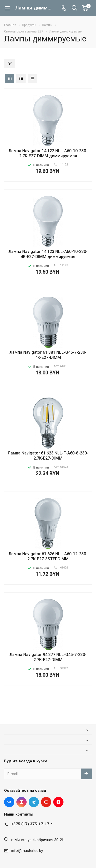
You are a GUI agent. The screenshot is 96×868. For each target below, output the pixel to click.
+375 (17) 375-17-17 (30, 824)
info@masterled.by (27, 851)
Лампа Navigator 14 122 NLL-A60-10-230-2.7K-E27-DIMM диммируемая (48, 153)
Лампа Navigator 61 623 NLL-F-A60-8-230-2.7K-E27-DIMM (48, 456)
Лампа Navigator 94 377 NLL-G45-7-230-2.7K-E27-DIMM (48, 657)
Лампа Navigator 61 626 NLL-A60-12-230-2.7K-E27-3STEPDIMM (48, 556)
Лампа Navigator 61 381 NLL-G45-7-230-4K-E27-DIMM (48, 355)
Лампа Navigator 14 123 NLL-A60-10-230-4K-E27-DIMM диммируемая (48, 254)
